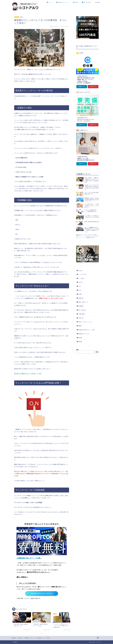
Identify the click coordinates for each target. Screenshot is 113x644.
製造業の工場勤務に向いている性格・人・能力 (28, 374)
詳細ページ (82, 86)
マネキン (81, 282)
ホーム (49, 2)
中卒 (80, 290)
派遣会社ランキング (62, 2)
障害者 (80, 342)
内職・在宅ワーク (83, 302)
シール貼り (81, 278)
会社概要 (15, 642)
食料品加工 (27, 267)
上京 (80, 286)
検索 (77, 349)
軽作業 (75, 2)
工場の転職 (81, 314)
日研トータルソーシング (85, 322)
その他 (80, 270)
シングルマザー (83, 274)
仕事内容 (97, 2)
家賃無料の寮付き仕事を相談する (42, 594)
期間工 (80, 326)
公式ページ (93, 86)
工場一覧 (81, 318)
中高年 (80, 294)
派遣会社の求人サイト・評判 (86, 330)
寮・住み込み (87, 2)
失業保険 (81, 306)
